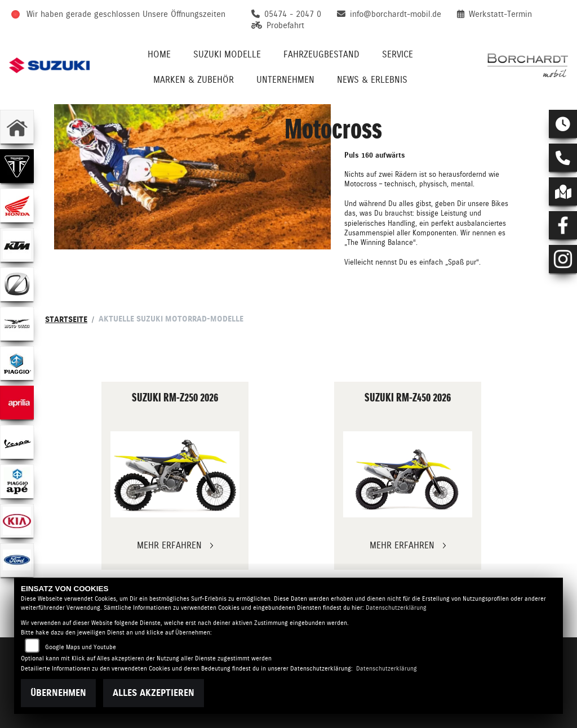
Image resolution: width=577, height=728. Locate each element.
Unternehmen (285, 80)
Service (398, 54)
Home (159, 54)
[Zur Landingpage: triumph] (17, 166)
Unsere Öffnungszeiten (184, 14)
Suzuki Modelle (227, 54)
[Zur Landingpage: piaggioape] (17, 481)
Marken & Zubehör (194, 80)
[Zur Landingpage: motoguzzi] (17, 324)
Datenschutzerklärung (396, 608)
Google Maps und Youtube (81, 647)
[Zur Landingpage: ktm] (17, 245)
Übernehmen (58, 693)
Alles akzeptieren (154, 693)
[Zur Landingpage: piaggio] (17, 363)
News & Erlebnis (372, 80)
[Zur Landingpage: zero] (17, 284)
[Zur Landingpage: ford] (17, 560)
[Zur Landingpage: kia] (17, 521)
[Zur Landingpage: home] (17, 127)
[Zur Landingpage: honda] (17, 206)
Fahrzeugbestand (321, 54)
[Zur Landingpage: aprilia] (17, 403)
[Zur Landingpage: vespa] (17, 442)
